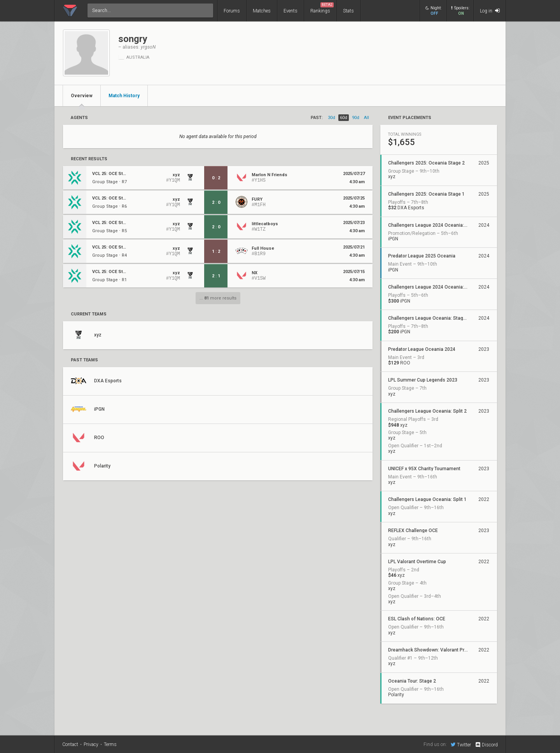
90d (356, 118)
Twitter (461, 744)
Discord (486, 745)
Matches (262, 11)
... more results (218, 298)
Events (290, 11)
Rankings (322, 8)
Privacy (91, 744)
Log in (490, 11)
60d (344, 118)
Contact (70, 744)
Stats (348, 11)
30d (332, 118)
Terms (110, 744)
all (367, 118)
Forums (232, 11)
